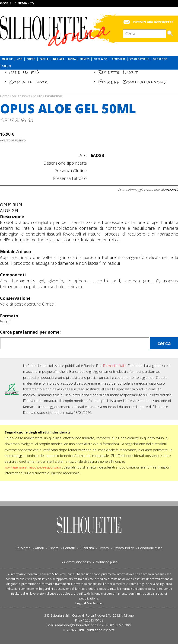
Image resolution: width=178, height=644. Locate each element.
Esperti (54, 548)
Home (5, 96)
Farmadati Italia (115, 366)
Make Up (7, 59)
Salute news (89, 92)
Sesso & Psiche (139, 59)
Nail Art (59, 59)
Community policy (78, 562)
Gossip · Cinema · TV (17, 3)
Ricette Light (119, 72)
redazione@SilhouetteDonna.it (78, 625)
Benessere (119, 59)
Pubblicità (87, 548)
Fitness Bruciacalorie (132, 82)
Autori (40, 548)
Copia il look (29, 82)
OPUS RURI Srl (16, 120)
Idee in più (25, 72)
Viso (20, 59)
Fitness (85, 59)
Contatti (69, 548)
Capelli (44, 59)
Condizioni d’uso (150, 548)
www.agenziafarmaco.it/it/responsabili (33, 467)
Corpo (31, 59)
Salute (7, 66)
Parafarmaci (54, 96)
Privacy (104, 548)
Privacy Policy (124, 548)
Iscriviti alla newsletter (153, 22)
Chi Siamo (23, 548)
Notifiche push (106, 562)
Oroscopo (160, 59)
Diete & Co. (101, 59)
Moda (72, 59)
